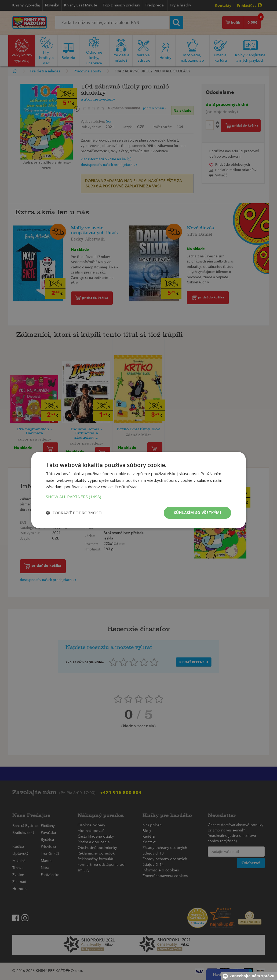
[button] (138, 497)
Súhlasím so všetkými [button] (197, 513)
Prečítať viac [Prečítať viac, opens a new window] (126, 487)
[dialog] (138, 490)
